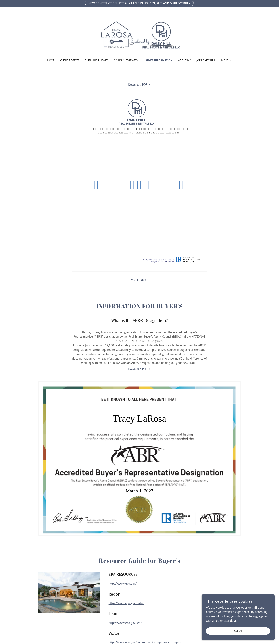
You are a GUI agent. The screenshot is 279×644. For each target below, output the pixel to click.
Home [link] (51, 60)
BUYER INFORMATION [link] (159, 60)
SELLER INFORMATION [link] (127, 60)
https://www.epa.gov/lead (125, 623)
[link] (140, 35)
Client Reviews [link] (70, 60)
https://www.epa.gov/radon (126, 603)
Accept (238, 631)
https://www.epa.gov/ (123, 584)
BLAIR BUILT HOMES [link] (96, 60)
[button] (227, 60)
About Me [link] (184, 60)
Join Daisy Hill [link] (206, 60)
